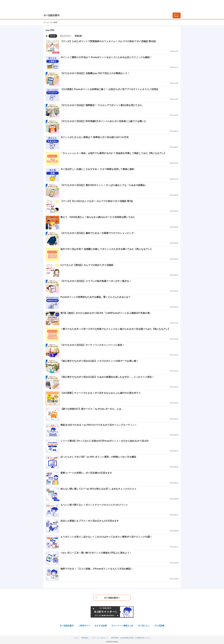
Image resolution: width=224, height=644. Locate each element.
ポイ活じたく (144, 626)
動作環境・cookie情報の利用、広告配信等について (131, 638)
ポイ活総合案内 (51, 15)
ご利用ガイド (84, 626)
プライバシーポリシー (100, 638)
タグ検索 (54, 22)
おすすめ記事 (101, 626)
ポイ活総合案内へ (112, 598)
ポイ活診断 (159, 626)
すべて (53, 36)
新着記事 (78, 36)
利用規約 (85, 638)
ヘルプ (76, 638)
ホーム (46, 22)
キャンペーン (65, 36)
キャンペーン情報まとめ (122, 626)
